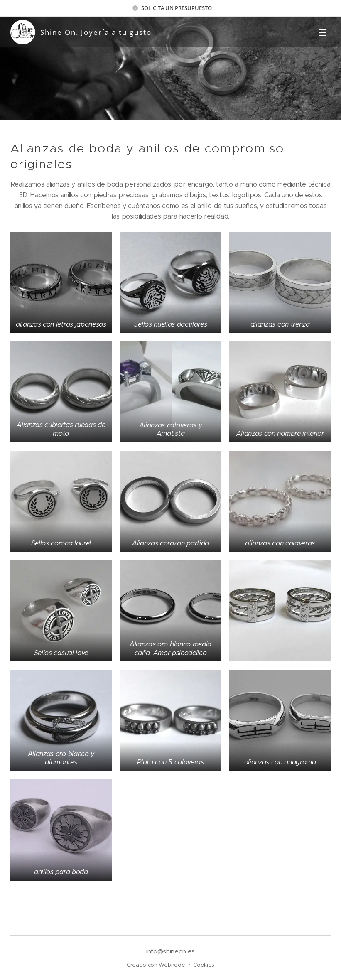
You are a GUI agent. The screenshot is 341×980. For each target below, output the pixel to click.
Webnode (172, 965)
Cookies (204, 965)
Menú (322, 32)
